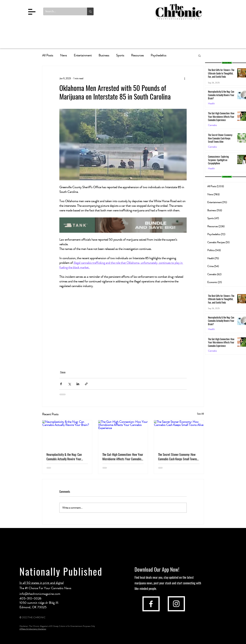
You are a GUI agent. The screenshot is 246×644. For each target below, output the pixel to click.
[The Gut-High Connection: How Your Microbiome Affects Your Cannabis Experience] (123, 434)
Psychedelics (159, 55)
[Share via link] (86, 384)
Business (104, 55)
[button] (32, 12)
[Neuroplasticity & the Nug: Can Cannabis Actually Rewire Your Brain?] (67, 434)
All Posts (48, 55)
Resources (137, 55)
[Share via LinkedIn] (78, 384)
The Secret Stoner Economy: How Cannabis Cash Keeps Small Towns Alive (178, 457)
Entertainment (83, 55)
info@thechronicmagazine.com (40, 594)
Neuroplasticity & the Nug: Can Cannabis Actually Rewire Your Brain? (64, 457)
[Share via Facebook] (61, 384)
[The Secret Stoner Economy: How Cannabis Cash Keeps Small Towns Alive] (179, 434)
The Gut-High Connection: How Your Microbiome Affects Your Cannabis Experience (123, 457)
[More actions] (185, 78)
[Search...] (63, 11)
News (63, 55)
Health (211, 104)
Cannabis (212, 125)
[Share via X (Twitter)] (69, 384)
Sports (120, 55)
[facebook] (151, 604)
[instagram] (176, 604)
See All (200, 414)
